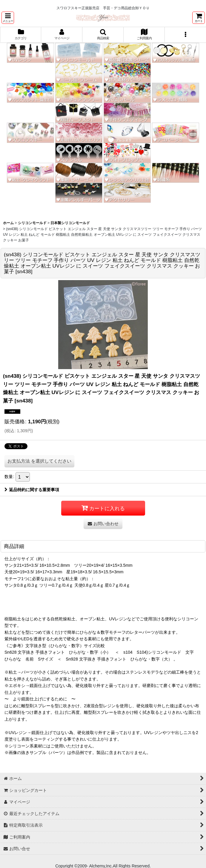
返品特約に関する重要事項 (32, 490)
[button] (8, 18)
